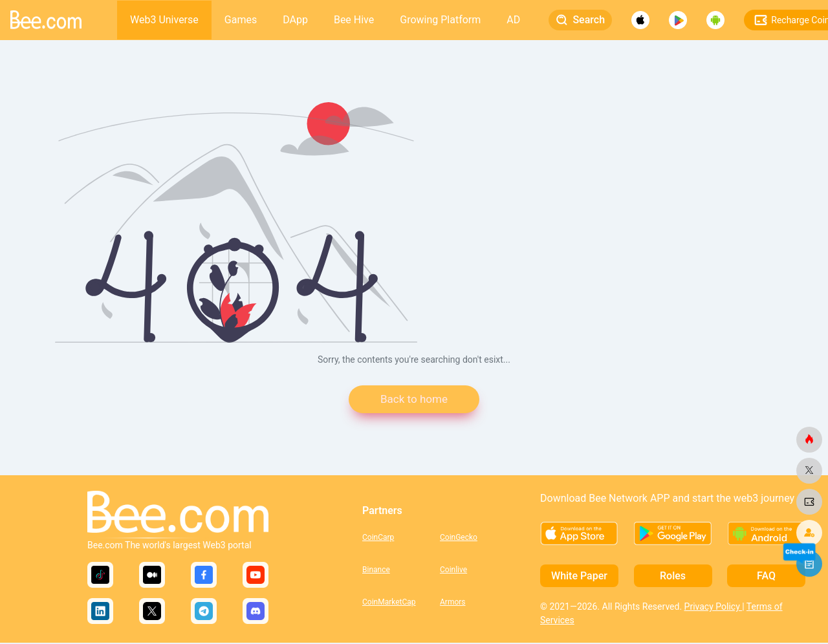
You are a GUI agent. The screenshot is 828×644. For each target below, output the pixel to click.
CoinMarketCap (389, 603)
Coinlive (453, 570)
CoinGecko (459, 538)
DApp (295, 20)
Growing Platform (440, 20)
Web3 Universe (164, 20)
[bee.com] (809, 440)
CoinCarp (378, 538)
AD (513, 20)
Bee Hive (354, 20)
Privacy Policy (714, 608)
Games (241, 20)
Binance (376, 570)
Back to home (414, 400)
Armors (453, 603)
